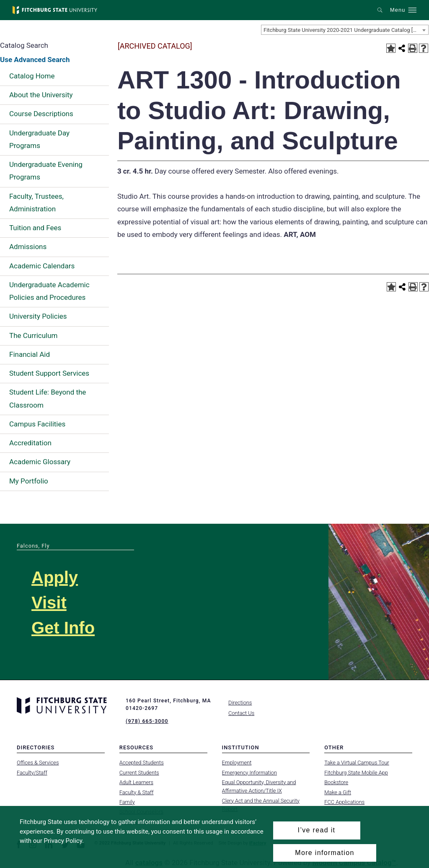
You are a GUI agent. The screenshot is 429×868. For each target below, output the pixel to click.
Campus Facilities (37, 424)
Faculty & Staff (137, 792)
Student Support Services (49, 373)
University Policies (38, 316)
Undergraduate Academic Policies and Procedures (49, 291)
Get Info (63, 628)
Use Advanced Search (35, 60)
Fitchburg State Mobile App (356, 772)
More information (324, 853)
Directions (240, 703)
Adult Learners (136, 782)
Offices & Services (38, 763)
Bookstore (336, 782)
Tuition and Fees (35, 228)
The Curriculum (34, 335)
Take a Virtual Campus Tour (357, 763)
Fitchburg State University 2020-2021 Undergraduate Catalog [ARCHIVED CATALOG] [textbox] (346, 30)
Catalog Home (32, 76)
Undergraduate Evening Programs (46, 171)
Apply (55, 577)
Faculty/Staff (32, 772)
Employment (237, 763)
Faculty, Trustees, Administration (36, 203)
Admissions (28, 247)
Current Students (139, 772)
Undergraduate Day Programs (39, 139)
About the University (41, 95)
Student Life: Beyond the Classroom (48, 398)
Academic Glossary (40, 462)
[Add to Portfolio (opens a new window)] (391, 48)
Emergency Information (250, 772)
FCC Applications (344, 802)
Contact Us (241, 713)
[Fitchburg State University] (55, 10)
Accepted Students (142, 763)
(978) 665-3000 (147, 721)
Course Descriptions (41, 114)
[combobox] (345, 30)
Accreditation (30, 443)
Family (127, 802)
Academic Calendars (42, 266)
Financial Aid (30, 354)
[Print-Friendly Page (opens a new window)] (413, 48)
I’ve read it (317, 830)
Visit (49, 603)
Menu (398, 10)
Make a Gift (338, 792)
